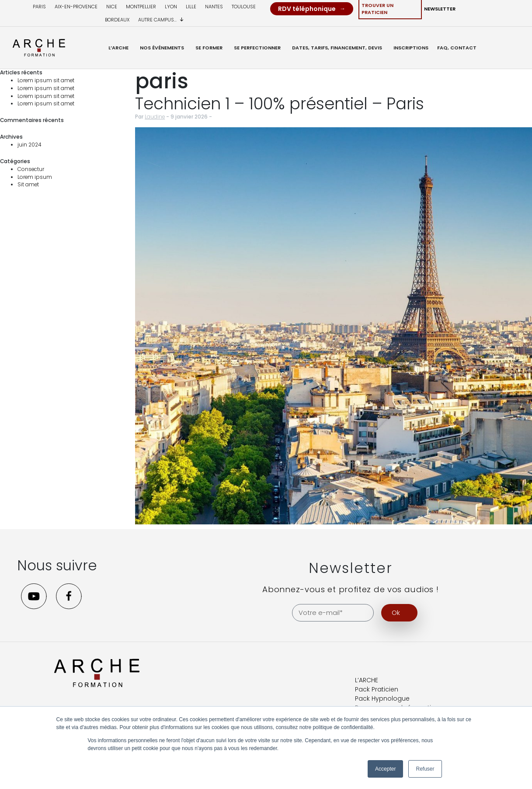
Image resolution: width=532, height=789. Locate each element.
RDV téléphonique (307, 9)
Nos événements (162, 48)
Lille (191, 7)
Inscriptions (411, 48)
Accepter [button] (385, 769)
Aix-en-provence (76, 7)
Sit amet (28, 185)
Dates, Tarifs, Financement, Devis (337, 48)
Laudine (155, 117)
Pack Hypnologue (382, 698)
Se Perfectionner (257, 48)
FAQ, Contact (457, 48)
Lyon (171, 7)
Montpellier (141, 7)
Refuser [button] (425, 769)
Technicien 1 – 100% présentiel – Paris (280, 104)
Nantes (214, 7)
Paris (39, 7)
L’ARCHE (118, 48)
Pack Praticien (377, 689)
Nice (112, 7)
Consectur (31, 169)
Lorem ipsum (35, 177)
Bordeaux (117, 20)
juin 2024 (29, 145)
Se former (209, 48)
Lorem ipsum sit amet (46, 80)
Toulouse (244, 7)
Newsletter (440, 9)
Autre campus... (161, 20)
